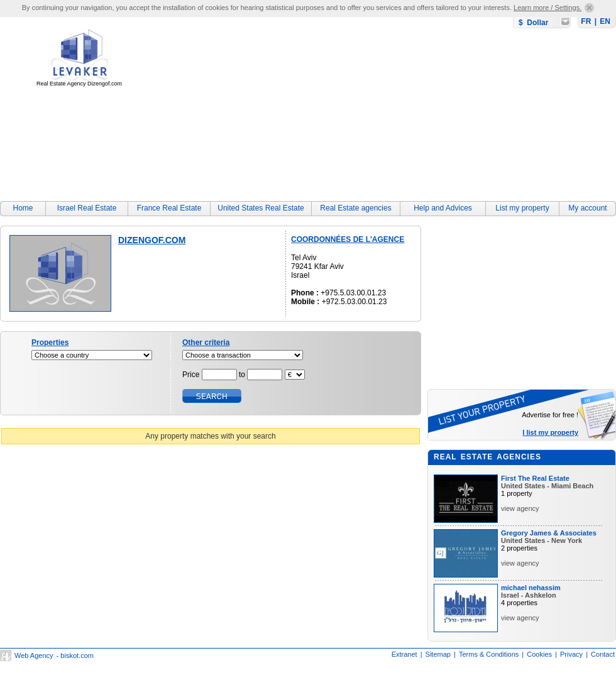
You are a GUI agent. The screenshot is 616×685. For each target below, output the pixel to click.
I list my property (550, 432)
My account (587, 208)
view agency (520, 508)
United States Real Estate (261, 208)
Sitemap (438, 654)
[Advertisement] (292, 105)
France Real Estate (169, 208)
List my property (522, 208)
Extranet (404, 654)
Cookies (539, 654)
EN (605, 21)
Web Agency (34, 655)
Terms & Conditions (489, 654)
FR (586, 21)
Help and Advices (443, 208)
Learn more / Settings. (547, 8)
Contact (603, 654)
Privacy (571, 654)
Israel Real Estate (87, 208)
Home (23, 208)
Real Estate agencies (355, 208)
